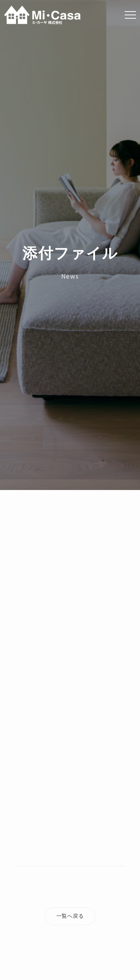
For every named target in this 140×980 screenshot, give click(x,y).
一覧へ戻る (70, 916)
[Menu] (130, 15)
